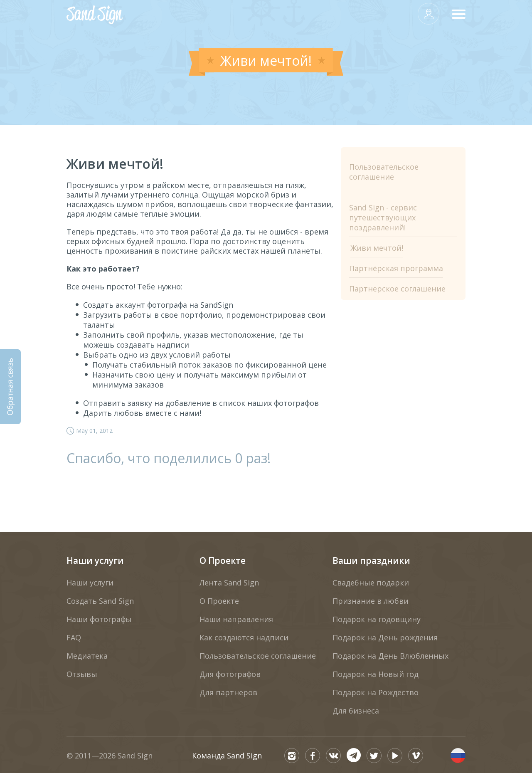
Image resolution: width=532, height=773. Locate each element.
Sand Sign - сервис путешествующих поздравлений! (383, 217)
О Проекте (223, 561)
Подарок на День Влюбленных (390, 656)
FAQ (74, 637)
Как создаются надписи (244, 637)
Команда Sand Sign (227, 756)
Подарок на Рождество (376, 692)
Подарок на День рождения (385, 637)
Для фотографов (230, 674)
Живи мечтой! (377, 248)
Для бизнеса (356, 711)
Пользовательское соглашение (384, 172)
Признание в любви (371, 601)
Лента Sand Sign (229, 583)
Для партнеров (228, 692)
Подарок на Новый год (376, 674)
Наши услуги (95, 561)
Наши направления (236, 619)
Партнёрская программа (396, 268)
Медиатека (87, 656)
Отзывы (82, 674)
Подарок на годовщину (377, 619)
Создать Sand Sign (100, 601)
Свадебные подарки (371, 583)
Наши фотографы (99, 619)
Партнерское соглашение (397, 289)
